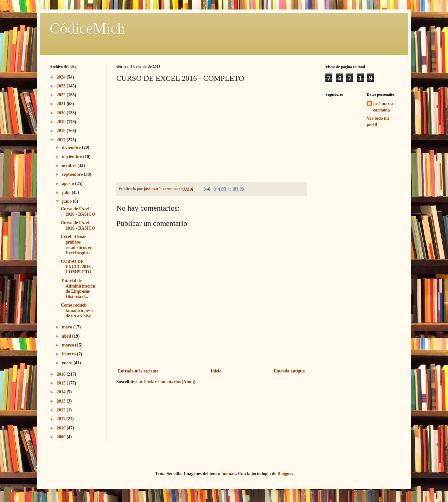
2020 (62, 113)
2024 (62, 77)
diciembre (72, 147)
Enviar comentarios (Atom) (170, 382)
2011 (62, 419)
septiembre (73, 174)
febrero (69, 354)
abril (67, 336)
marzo (68, 345)
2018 (62, 131)
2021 (62, 104)
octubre (70, 165)
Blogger (285, 474)
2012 (62, 410)
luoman (229, 474)
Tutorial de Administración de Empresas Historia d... (78, 289)
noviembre (72, 157)
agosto (68, 184)
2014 (62, 392)
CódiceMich (87, 28)
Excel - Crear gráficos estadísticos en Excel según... (77, 245)
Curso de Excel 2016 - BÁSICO (78, 212)
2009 (62, 437)
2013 (62, 401)
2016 (62, 374)
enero (68, 363)
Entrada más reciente (138, 371)
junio (67, 201)
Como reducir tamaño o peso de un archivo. (77, 311)
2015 (62, 383)
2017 (62, 140)
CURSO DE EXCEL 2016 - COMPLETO (77, 267)
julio (67, 192)
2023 (62, 86)
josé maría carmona (383, 107)
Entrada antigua (289, 371)
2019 (62, 122)
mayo (67, 327)
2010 (62, 428)
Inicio (216, 371)
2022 (62, 95)
